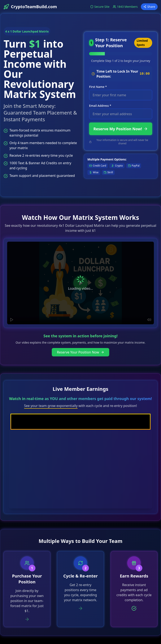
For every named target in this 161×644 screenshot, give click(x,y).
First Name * (98, 87)
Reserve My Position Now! (121, 129)
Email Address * (100, 106)
